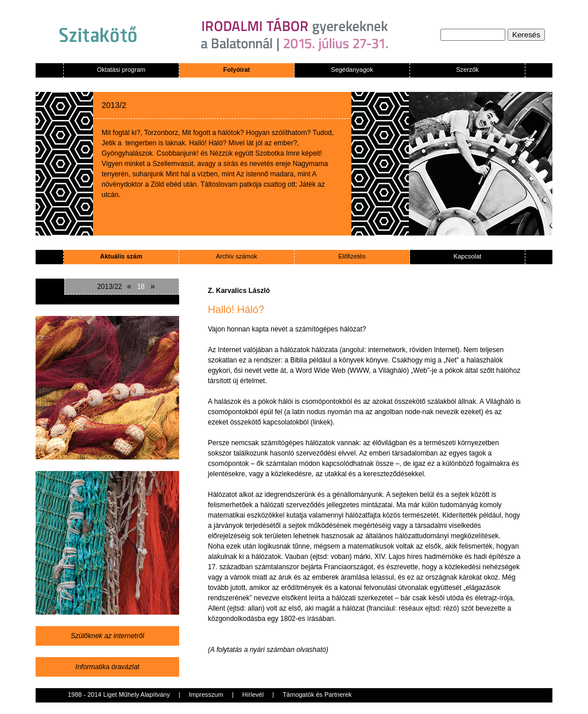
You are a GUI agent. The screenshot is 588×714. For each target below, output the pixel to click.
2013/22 (109, 287)
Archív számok (237, 256)
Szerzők (467, 70)
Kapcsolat (467, 256)
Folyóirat (237, 70)
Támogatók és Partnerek (317, 694)
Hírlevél (253, 694)
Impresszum (206, 694)
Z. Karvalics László (239, 291)
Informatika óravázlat (107, 667)
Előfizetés (352, 256)
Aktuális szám (121, 256)
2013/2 (114, 105)
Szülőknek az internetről (107, 636)
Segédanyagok (352, 70)
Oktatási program (121, 70)
